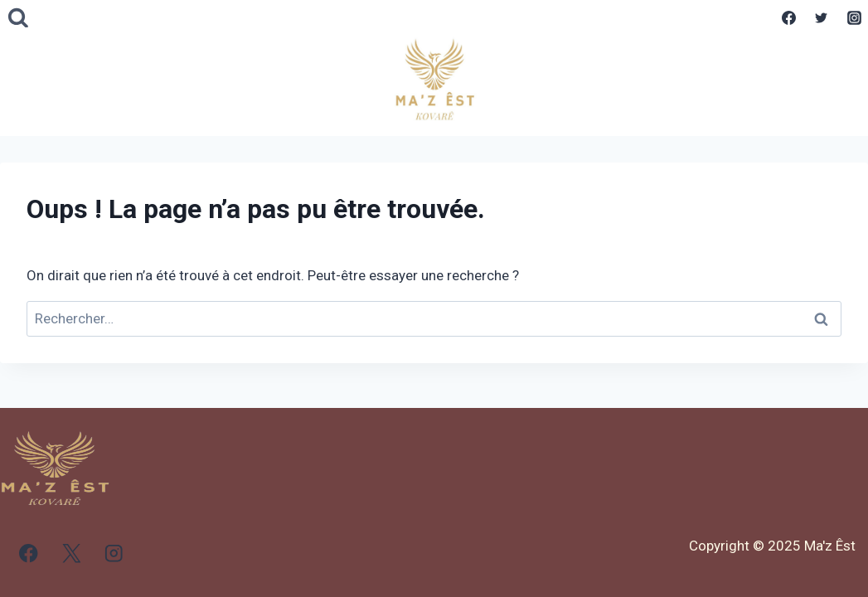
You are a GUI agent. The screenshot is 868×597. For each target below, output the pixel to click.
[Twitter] (822, 18)
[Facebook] (789, 18)
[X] (72, 553)
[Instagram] (854, 18)
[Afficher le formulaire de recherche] (18, 18)
